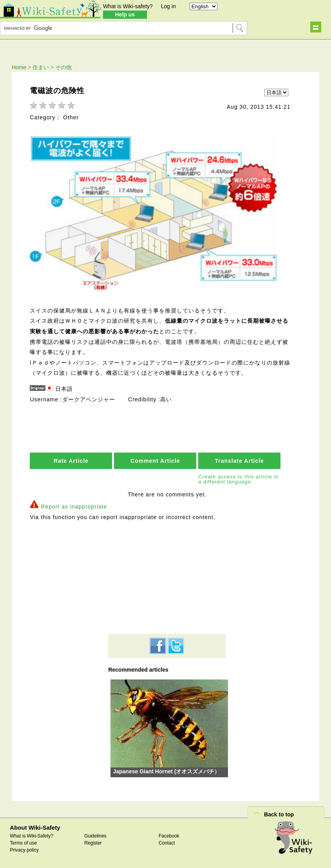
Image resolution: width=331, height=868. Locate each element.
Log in (168, 6)
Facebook (169, 836)
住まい (41, 67)
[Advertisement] (167, 578)
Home (19, 67)
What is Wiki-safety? (128, 6)
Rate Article (71, 462)
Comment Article (155, 462)
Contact (167, 843)
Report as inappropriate (74, 507)
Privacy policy (24, 850)
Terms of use (23, 843)
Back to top (279, 815)
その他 (63, 67)
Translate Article (239, 462)
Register (93, 843)
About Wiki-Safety (35, 828)
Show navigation (316, 27)
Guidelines (95, 836)
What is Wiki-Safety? (32, 836)
